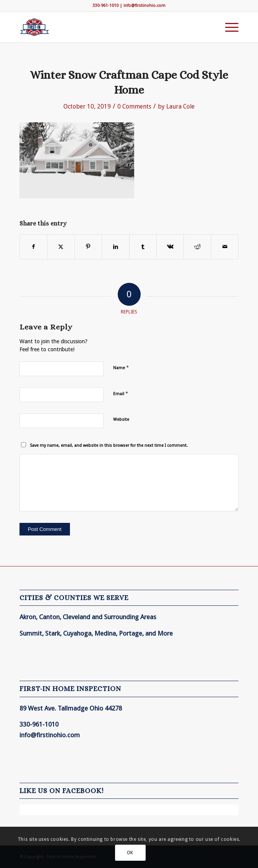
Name (121, 367)
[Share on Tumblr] (143, 247)
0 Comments (134, 106)
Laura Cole (180, 106)
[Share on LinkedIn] (115, 247)
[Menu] (228, 27)
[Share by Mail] (225, 247)
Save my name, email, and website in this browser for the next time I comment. (109, 445)
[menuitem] (228, 27)
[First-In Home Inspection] (107, 27)
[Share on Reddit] (197, 247)
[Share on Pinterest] (88, 247)
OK (130, 853)
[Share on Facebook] (33, 247)
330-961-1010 (105, 6)
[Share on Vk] (170, 247)
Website (121, 419)
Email (121, 393)
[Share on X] (61, 247)
